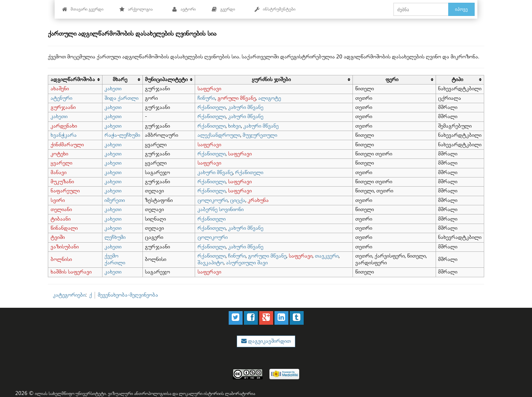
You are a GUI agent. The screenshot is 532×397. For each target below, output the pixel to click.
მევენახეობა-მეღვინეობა (128, 295)
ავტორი (184, 9)
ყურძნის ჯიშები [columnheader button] (271, 80)
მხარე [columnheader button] (120, 80)
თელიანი (61, 210)
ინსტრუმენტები (275, 9)
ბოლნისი (61, 259)
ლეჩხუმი (130, 135)
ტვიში (58, 237)
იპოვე (461, 9)
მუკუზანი (62, 182)
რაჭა (111, 135)
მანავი (59, 173)
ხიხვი (234, 126)
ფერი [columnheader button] (392, 80)
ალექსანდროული (219, 135)
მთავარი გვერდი (83, 9)
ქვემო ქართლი (115, 259)
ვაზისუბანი (65, 247)
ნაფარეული (65, 191)
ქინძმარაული (67, 145)
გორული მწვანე (237, 98)
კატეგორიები (69, 295)
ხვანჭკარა (64, 135)
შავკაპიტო (211, 263)
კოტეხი (59, 154)
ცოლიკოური (213, 200)
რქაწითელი (212, 107)
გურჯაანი (63, 107)
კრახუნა (258, 200)
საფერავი (209, 89)
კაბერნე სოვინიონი (221, 210)
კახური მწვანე (246, 107)
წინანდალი (64, 228)
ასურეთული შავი (247, 263)
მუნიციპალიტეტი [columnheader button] (166, 80)
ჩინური (206, 98)
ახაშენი (60, 89)
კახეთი (113, 89)
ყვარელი (61, 163)
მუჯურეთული (260, 135)
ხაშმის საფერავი (71, 272)
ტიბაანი (61, 219)
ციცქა (238, 200)
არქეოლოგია (136, 9)
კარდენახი (64, 126)
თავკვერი (327, 256)
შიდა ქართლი (121, 98)
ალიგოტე (270, 98)
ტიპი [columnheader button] (457, 80)
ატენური (61, 98)
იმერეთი (115, 200)
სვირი (58, 200)
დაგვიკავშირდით (269, 341)
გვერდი (223, 9)
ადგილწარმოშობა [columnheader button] (73, 80)
